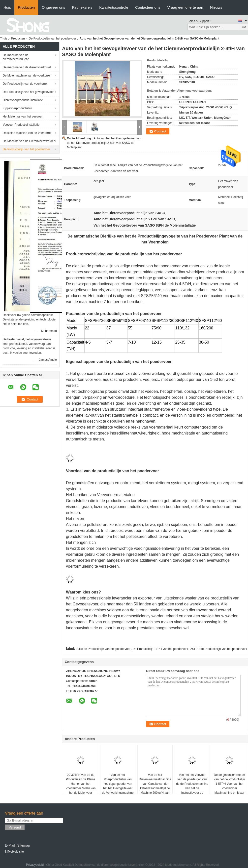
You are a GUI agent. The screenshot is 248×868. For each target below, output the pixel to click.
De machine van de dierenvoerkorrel (27, 67)
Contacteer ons (148, 7)
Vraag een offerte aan (185, 7)
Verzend (15, 827)
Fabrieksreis (82, 7)
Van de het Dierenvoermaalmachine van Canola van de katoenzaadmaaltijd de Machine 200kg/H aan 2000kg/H (155, 786)
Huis (7, 7)
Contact (160, 131)
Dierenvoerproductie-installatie (23, 100)
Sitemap (23, 845)
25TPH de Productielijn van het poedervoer (219, 649)
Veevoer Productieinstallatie (21, 125)
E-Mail (10, 845)
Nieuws (216, 7)
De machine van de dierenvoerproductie (16, 57)
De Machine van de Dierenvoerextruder (29, 141)
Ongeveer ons (53, 7)
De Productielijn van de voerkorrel (25, 84)
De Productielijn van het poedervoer (52, 39)
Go (244, 27)
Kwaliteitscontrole (114, 7)
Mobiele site (14, 852)
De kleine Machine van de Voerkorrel (27, 133)
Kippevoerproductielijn (17, 108)
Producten (26, 7)
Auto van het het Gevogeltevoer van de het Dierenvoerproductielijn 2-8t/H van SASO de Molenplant (104, 143)
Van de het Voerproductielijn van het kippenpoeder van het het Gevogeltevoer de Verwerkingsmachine (118, 784)
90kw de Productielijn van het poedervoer (103, 649)
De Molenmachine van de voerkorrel (27, 76)
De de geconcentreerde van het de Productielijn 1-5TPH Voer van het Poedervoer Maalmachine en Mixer (229, 784)
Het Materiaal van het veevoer (23, 117)
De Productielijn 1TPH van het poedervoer (160, 649)
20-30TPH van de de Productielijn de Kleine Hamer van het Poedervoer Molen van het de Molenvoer (81, 784)
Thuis (4, 39)
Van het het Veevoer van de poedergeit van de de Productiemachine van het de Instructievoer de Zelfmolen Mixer (192, 786)
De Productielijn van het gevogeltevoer (28, 92)
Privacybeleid (35, 865)
